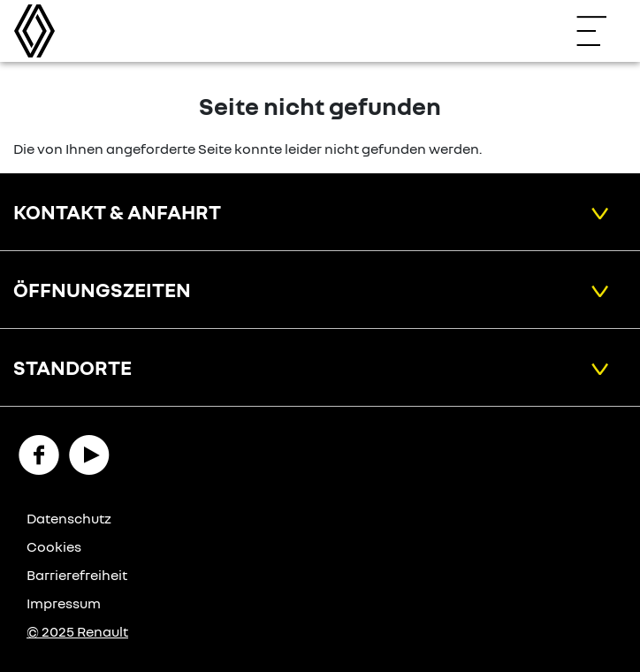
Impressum (64, 603)
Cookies (54, 546)
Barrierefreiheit (77, 575)
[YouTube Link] (89, 454)
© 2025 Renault (77, 631)
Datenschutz (69, 518)
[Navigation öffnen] (600, 31)
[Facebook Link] (39, 454)
